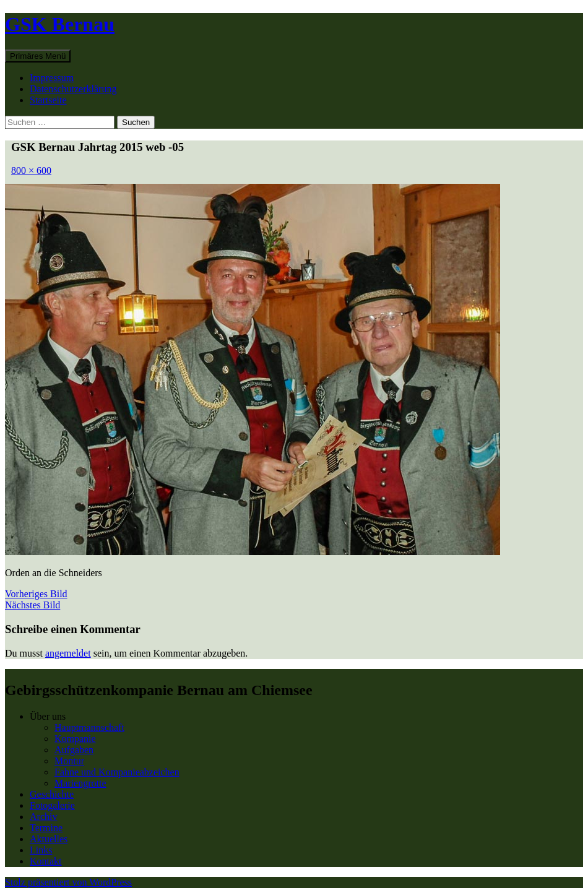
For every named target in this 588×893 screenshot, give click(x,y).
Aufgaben (74, 750)
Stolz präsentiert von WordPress (68, 882)
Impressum (52, 78)
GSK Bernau (60, 24)
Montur (69, 761)
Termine (46, 828)
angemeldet (68, 653)
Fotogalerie (52, 805)
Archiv (43, 817)
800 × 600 (31, 170)
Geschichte (52, 794)
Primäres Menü (38, 56)
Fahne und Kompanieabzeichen (117, 772)
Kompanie (75, 739)
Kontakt (46, 861)
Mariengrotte (80, 783)
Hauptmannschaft (89, 727)
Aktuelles (49, 839)
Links (41, 850)
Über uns (48, 716)
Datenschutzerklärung (73, 89)
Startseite (48, 100)
